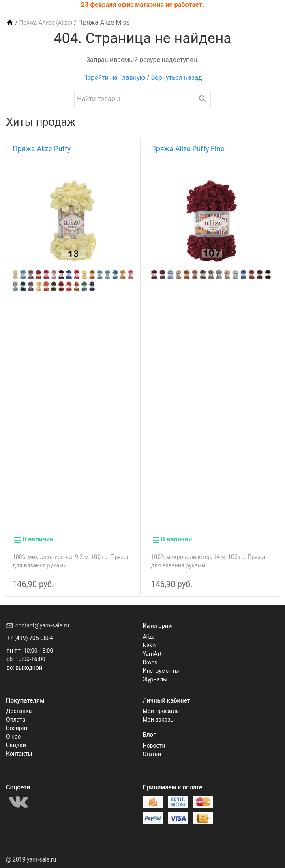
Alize (149, 637)
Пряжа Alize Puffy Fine (188, 149)
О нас (13, 737)
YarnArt (152, 654)
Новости (154, 746)
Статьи (152, 754)
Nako (149, 645)
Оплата (16, 720)
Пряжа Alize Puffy (42, 149)
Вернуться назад (176, 78)
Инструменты (161, 671)
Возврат (17, 728)
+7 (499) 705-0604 (30, 638)
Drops (150, 662)
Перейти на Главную (114, 78)
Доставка (19, 711)
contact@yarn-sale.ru (42, 625)
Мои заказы (159, 720)
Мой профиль (161, 711)
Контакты (19, 754)
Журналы (155, 679)
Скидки (16, 745)
